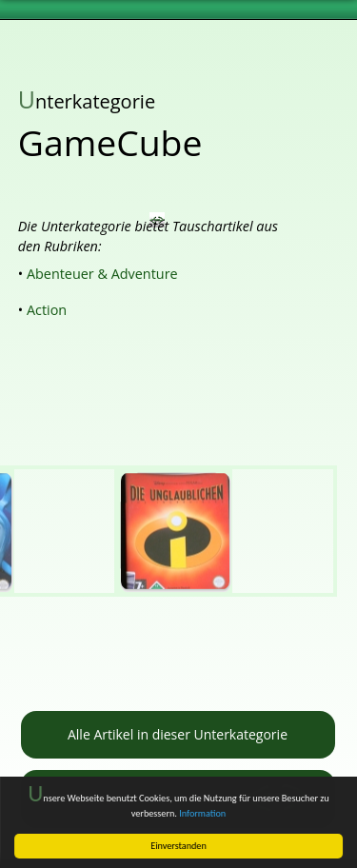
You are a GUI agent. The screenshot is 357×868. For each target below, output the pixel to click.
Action (47, 310)
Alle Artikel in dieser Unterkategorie (178, 734)
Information (202, 813)
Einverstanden (178, 846)
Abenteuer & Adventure (102, 274)
